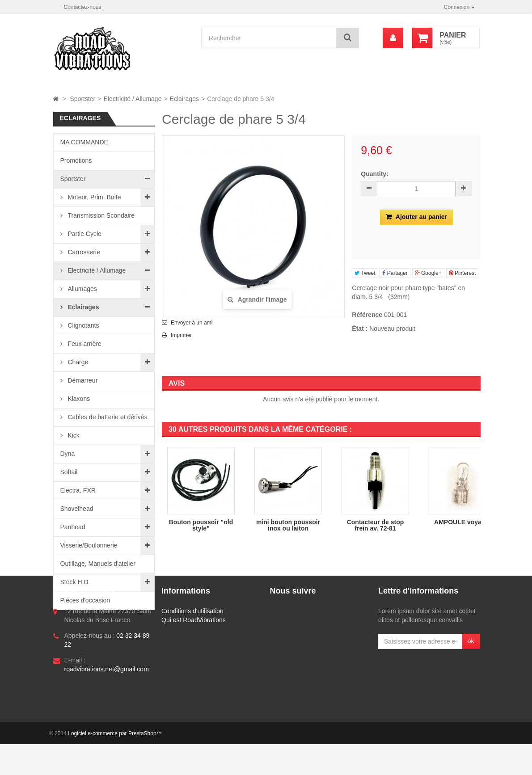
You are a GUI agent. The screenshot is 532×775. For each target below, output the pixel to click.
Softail (69, 472)
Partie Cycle (84, 234)
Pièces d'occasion (85, 600)
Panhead (73, 527)
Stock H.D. (75, 582)
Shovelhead (77, 509)
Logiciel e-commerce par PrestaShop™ (115, 764)
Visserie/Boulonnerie (89, 545)
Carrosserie (83, 252)
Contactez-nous (83, 7)
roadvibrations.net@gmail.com (107, 730)
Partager (395, 273)
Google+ (428, 273)
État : (360, 329)
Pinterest (462, 273)
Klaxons (78, 399)
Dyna (68, 454)
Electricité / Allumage (96, 270)
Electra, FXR (78, 490)
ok (471, 702)
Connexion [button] (459, 7)
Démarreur (82, 380)
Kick (73, 435)
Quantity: (374, 174)
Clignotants (83, 325)
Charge (77, 362)
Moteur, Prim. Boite (94, 197)
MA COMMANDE (84, 142)
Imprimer (181, 335)
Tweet (365, 273)
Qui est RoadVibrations (194, 681)
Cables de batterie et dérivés (107, 417)
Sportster (73, 179)
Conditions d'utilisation (192, 672)
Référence (367, 315)
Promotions (76, 160)
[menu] (393, 38)
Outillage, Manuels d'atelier (98, 564)
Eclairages (83, 307)
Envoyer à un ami (192, 323)
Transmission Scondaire (101, 215)
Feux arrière (84, 344)
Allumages (82, 289)
